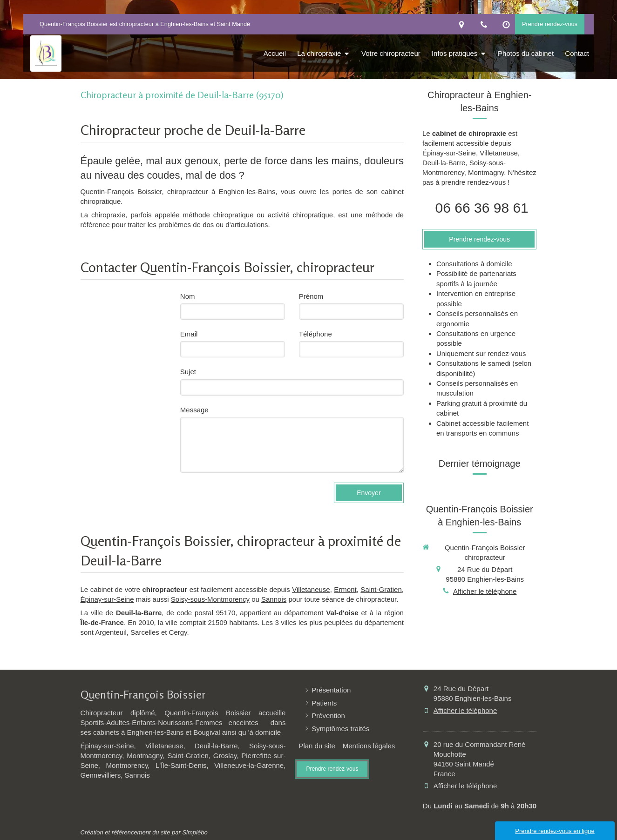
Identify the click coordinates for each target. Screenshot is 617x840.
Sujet (188, 372)
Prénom (311, 296)
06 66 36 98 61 (482, 208)
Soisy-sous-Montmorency (210, 599)
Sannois (274, 599)
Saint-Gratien (381, 589)
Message (194, 410)
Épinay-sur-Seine (107, 599)
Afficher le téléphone (485, 591)
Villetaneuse (311, 589)
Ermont (345, 589)
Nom (188, 296)
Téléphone (315, 334)
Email (189, 334)
